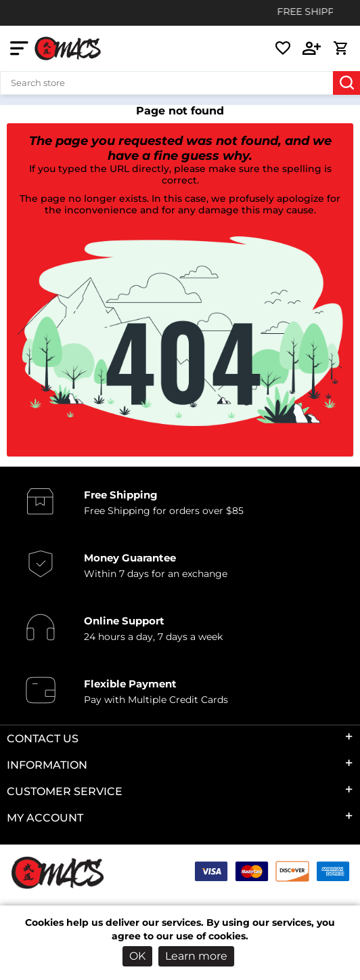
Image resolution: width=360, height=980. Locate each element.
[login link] (312, 48)
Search (346, 83)
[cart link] (340, 48)
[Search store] (180, 83)
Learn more (196, 956)
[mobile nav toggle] (22, 48)
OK (137, 956)
